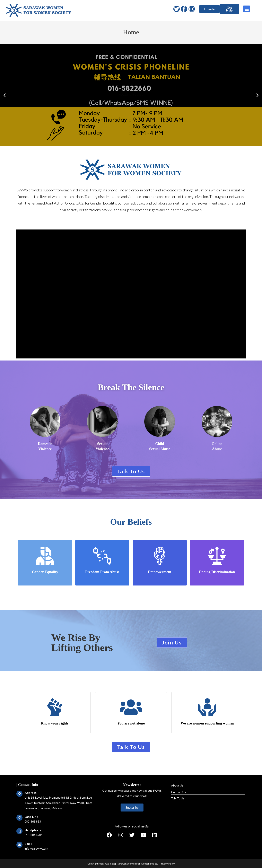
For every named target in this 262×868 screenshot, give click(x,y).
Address (30, 793)
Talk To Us (178, 798)
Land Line (31, 817)
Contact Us (178, 792)
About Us (177, 785)
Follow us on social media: (132, 826)
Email (28, 844)
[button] (209, 9)
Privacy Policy (167, 864)
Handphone (33, 830)
